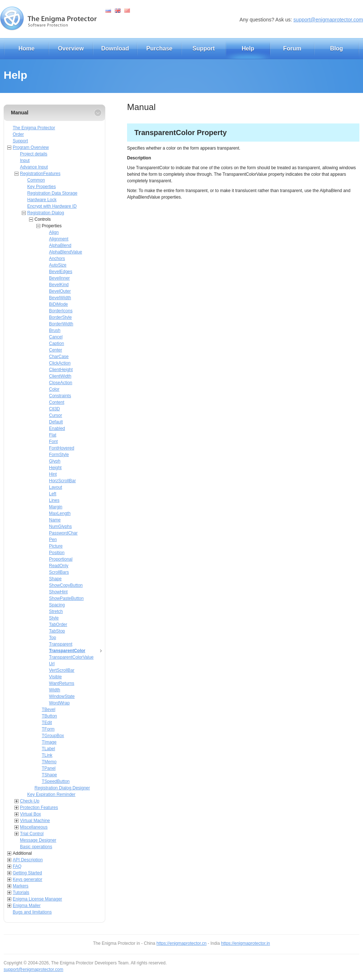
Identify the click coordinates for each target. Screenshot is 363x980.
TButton (49, 716)
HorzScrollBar (62, 481)
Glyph (55, 461)
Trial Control (32, 834)
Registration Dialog (46, 213)
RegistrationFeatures (40, 174)
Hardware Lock (42, 200)
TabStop (57, 631)
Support (203, 48)
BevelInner (59, 278)
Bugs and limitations (32, 912)
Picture (56, 546)
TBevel (48, 709)
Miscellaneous (34, 827)
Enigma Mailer (27, 906)
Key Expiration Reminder (51, 794)
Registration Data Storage (52, 193)
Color (54, 389)
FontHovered (62, 448)
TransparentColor (67, 651)
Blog (337, 48)
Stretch (56, 611)
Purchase (159, 48)
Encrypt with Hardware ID (52, 206)
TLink (47, 755)
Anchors (57, 259)
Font (53, 442)
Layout (56, 487)
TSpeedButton (56, 781)
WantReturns (62, 683)
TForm (48, 729)
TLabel (48, 749)
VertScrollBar (62, 670)
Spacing (57, 605)
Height (55, 468)
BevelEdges (61, 272)
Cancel (56, 337)
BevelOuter (60, 291)
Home (26, 48)
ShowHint (58, 592)
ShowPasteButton (66, 598)
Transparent (61, 644)
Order (18, 134)
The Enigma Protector (34, 128)
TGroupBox (53, 736)
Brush (55, 330)
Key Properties (42, 187)
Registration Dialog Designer (62, 788)
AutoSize (58, 265)
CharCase (59, 357)
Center (56, 350)
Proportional (61, 559)
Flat (53, 435)
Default (56, 422)
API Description (28, 860)
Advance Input (34, 167)
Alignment (59, 239)
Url (52, 664)
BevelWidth (60, 298)
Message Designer (38, 840)
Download (115, 48)
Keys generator (27, 879)
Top (52, 638)
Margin (56, 507)
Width (55, 690)
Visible (55, 677)
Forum (292, 48)
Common (36, 180)
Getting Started (27, 873)
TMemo (49, 762)
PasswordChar (63, 533)
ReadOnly (59, 566)
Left (53, 494)
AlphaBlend (60, 245)
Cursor (56, 415)
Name (55, 520)
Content (57, 402)
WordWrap (59, 703)
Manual (20, 113)
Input (25, 160)
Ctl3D (54, 409)
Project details (34, 154)
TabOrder (58, 625)
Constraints (60, 396)
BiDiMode (58, 304)
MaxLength (60, 513)
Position (57, 553)
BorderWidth (61, 324)
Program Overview (31, 147)
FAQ (17, 866)
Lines (54, 500)
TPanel (49, 768)
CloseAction (61, 383)
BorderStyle (60, 317)
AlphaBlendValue (66, 252)
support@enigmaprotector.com (328, 20)
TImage (49, 742)
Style (54, 618)
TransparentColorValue (71, 657)
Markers (21, 886)
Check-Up (30, 801)
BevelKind (59, 285)
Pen (53, 540)
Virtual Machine (35, 821)
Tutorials (21, 892)
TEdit (47, 723)
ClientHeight (61, 370)
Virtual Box (30, 814)
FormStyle (59, 455)
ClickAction (60, 363)
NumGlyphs (60, 526)
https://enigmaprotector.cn (181, 943)
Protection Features (39, 808)
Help (248, 48)
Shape (55, 579)
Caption (56, 343)
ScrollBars (59, 572)
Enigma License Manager (37, 899)
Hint (53, 474)
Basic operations (36, 847)
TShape (49, 775)
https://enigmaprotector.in (246, 943)
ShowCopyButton (66, 585)
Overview (71, 48)
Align (54, 232)
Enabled (57, 428)
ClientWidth (60, 376)
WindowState (62, 696)
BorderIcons (61, 311)
